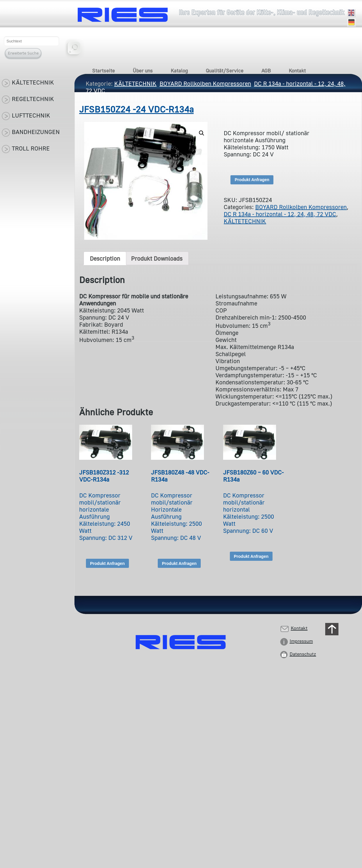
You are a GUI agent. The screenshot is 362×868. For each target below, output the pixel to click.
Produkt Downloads (157, 258)
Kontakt (297, 71)
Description (105, 258)
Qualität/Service (225, 71)
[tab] (105, 258)
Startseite (103, 71)
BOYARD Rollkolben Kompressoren (301, 207)
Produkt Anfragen (252, 180)
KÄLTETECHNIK (245, 221)
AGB (266, 71)
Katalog (179, 71)
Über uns (143, 71)
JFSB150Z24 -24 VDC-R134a (136, 109)
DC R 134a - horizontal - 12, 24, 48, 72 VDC (280, 214)
